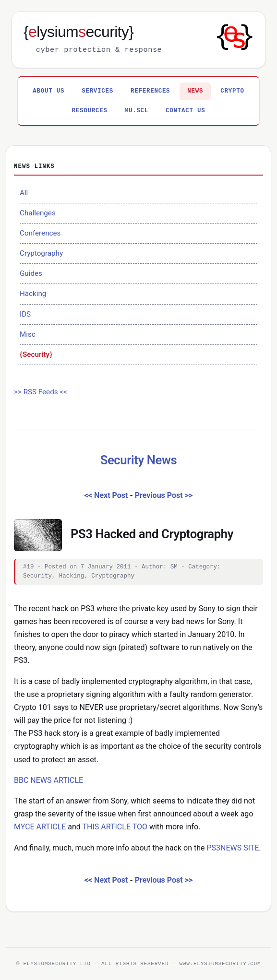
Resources (90, 111)
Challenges (38, 213)
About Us (48, 91)
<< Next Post (106, 495)
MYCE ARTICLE (40, 827)
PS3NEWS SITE (233, 848)
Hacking (33, 294)
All (24, 193)
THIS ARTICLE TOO (115, 827)
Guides (31, 273)
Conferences (40, 233)
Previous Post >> (164, 495)
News (195, 91)
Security (36, 354)
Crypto (232, 91)
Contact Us (185, 111)
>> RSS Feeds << (41, 392)
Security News (139, 460)
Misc (28, 334)
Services (97, 91)
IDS (25, 314)
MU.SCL (137, 111)
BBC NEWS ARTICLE (48, 780)
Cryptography (41, 253)
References (150, 91)
